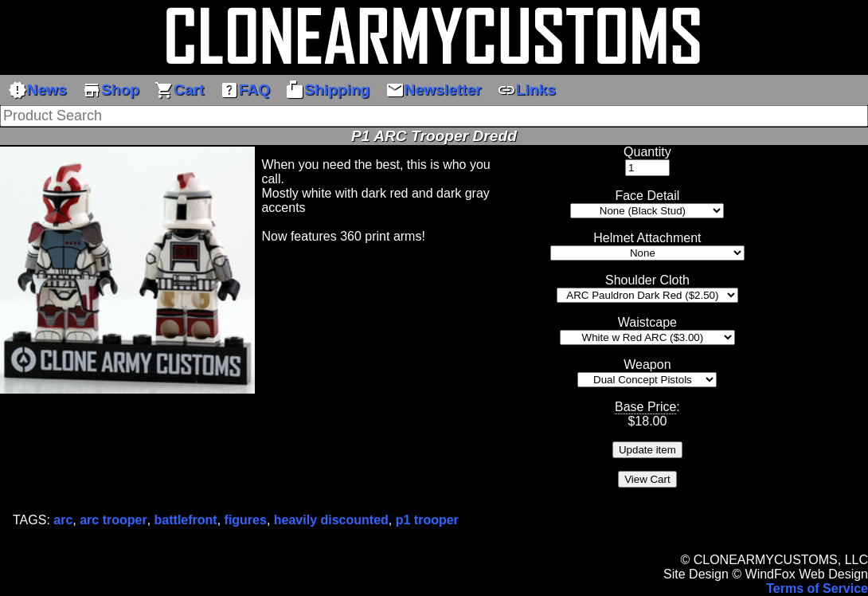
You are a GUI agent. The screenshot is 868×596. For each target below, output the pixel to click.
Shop (111, 90)
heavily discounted (331, 520)
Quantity (647, 152)
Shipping (327, 90)
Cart (179, 90)
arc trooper (113, 520)
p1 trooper (427, 520)
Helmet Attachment (647, 238)
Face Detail (647, 196)
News (37, 90)
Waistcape (647, 322)
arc (63, 520)
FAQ (245, 90)
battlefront (186, 520)
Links (526, 90)
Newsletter (434, 90)
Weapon (647, 365)
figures (246, 520)
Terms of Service (817, 588)
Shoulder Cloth (647, 280)
